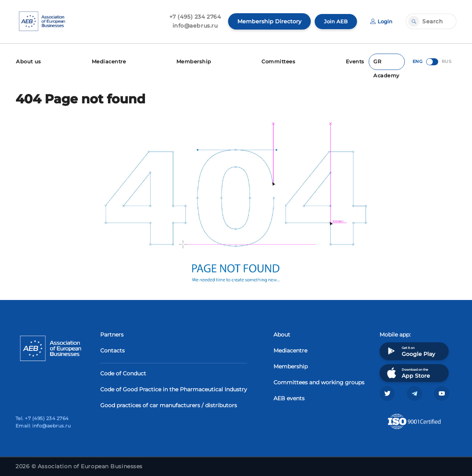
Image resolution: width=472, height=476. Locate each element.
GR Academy (387, 64)
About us (28, 61)
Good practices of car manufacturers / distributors (169, 404)
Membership (194, 61)
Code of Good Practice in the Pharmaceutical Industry (174, 388)
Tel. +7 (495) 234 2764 (42, 418)
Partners (112, 333)
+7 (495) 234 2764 (193, 17)
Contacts (112, 349)
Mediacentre (108, 61)
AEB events (289, 397)
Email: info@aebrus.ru (43, 426)
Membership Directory (267, 21)
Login (381, 21)
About (282, 333)
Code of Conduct (123, 372)
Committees (279, 61)
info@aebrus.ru (193, 26)
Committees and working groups (319, 381)
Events (357, 61)
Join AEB (334, 21)
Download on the (408, 372)
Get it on (410, 350)
